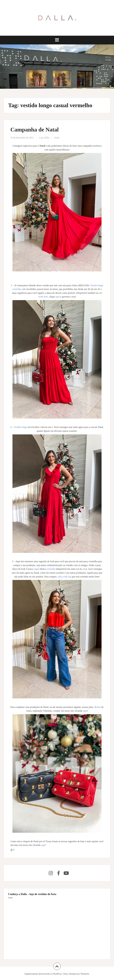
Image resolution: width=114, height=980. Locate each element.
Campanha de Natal (35, 130)
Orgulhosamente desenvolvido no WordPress (43, 974)
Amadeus (73, 974)
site (84, 569)
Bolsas (98, 707)
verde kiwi (43, 297)
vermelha (51, 569)
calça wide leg (64, 577)
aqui (58, 297)
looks (57, 138)
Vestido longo (21, 427)
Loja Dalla (44, 138)
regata (37, 569)
